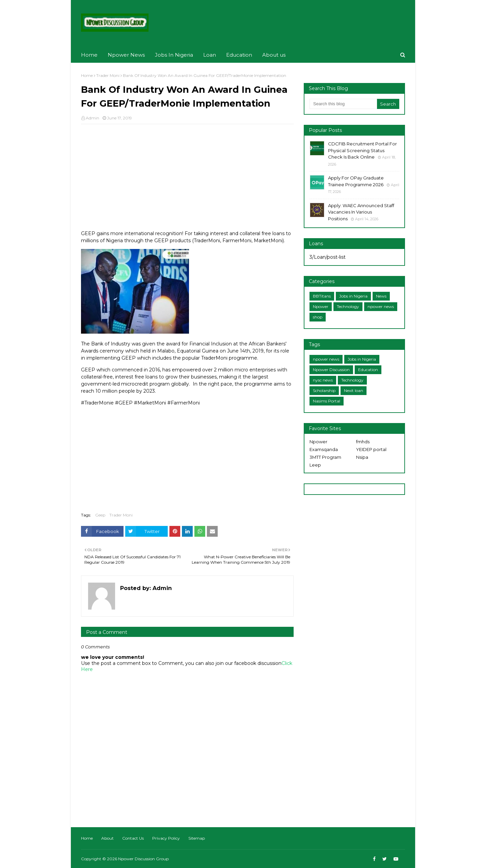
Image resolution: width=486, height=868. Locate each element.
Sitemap (197, 838)
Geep (100, 515)
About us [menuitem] (274, 55)
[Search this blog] (343, 104)
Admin (92, 118)
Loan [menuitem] (210, 55)
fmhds (363, 442)
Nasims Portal (327, 401)
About (107, 838)
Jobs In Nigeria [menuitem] (174, 55)
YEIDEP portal (371, 449)
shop (318, 317)
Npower (321, 306)
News (381, 296)
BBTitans (322, 296)
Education (368, 370)
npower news (381, 306)
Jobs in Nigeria (353, 296)
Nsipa (362, 457)
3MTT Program (325, 457)
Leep (315, 465)
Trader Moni (108, 75)
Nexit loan (354, 390)
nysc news (323, 380)
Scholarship (324, 390)
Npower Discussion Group (143, 859)
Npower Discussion (331, 370)
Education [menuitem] (239, 55)
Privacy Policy (166, 838)
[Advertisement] (187, 178)
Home (87, 75)
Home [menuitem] (89, 55)
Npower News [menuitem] (126, 55)
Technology (348, 306)
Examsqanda (324, 449)
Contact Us (133, 838)
